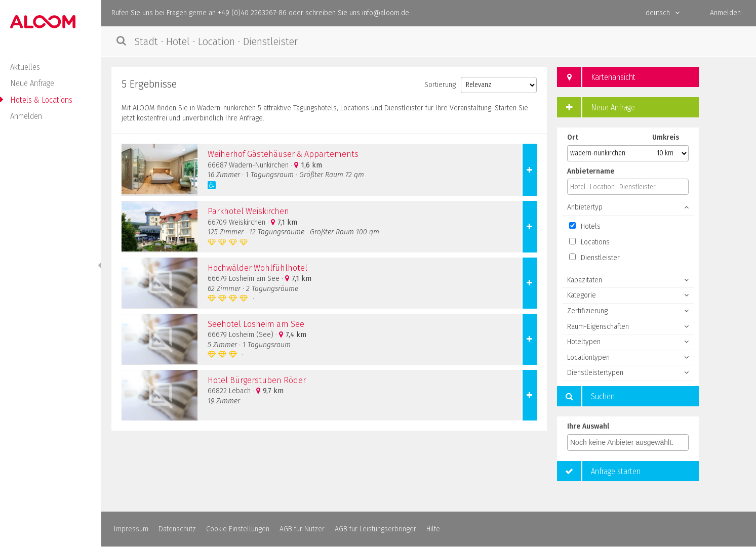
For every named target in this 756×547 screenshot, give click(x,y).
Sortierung (440, 85)
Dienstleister (594, 258)
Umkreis (666, 137)
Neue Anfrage (32, 83)
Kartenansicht (596, 77)
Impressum (131, 529)
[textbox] (630, 442)
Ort (573, 137)
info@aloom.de (386, 13)
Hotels (585, 226)
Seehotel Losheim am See (256, 324)
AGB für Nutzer (302, 529)
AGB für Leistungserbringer (375, 529)
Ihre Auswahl (588, 426)
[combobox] (628, 443)
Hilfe (433, 529)
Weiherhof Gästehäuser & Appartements (283, 154)
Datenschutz (177, 529)
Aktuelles (25, 67)
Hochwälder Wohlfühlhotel (257, 268)
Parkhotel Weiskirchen (248, 211)
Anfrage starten (599, 471)
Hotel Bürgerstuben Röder (257, 380)
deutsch (663, 13)
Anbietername (591, 171)
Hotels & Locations (41, 100)
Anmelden (26, 116)
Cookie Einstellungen (238, 529)
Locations (589, 242)
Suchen (586, 396)
